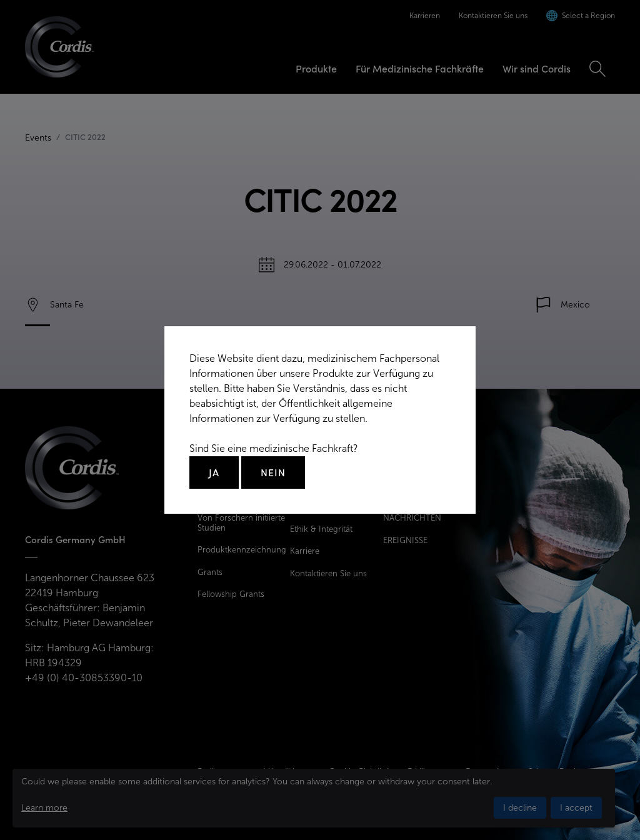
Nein (273, 472)
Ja (214, 472)
